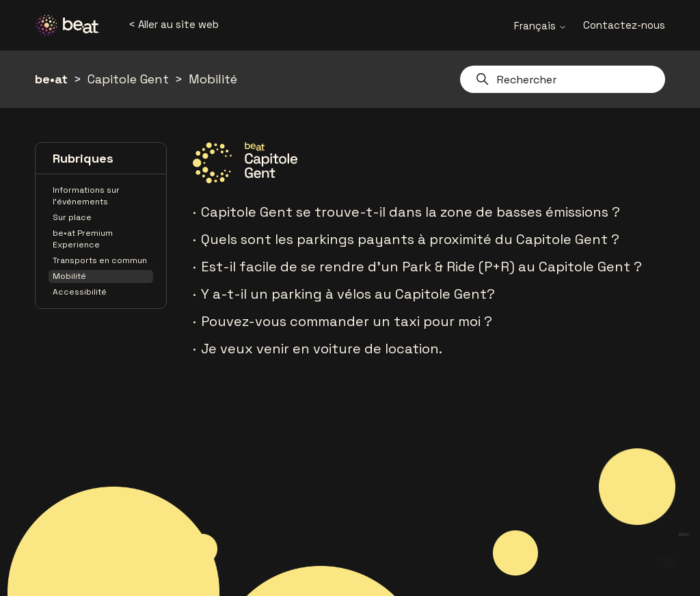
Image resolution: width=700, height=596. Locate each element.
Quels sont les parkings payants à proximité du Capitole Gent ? (410, 239)
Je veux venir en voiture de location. (322, 349)
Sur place (72, 217)
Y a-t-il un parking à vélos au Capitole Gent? (348, 294)
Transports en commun (100, 260)
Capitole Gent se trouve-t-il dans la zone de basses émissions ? (410, 212)
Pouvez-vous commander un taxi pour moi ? (347, 321)
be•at (51, 79)
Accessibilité (80, 292)
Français (540, 26)
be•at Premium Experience (83, 239)
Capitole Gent (128, 79)
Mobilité (213, 79)
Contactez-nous (624, 25)
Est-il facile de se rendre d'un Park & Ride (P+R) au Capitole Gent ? (421, 267)
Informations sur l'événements (86, 196)
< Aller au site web (174, 24)
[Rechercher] (563, 79)
